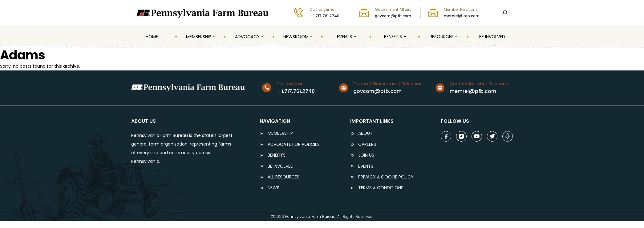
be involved (281, 166)
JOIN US (366, 155)
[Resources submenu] (456, 37)
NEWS (273, 188)
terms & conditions (381, 188)
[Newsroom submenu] (311, 37)
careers (367, 144)
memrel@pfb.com (462, 16)
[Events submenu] (354, 37)
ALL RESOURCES (284, 177)
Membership (280, 133)
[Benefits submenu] (404, 37)
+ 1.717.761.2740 (324, 16)
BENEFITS (277, 155)
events (366, 166)
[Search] (505, 13)
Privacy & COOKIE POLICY (386, 177)
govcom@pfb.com (393, 16)
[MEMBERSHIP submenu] (214, 37)
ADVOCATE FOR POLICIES (294, 144)
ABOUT (365, 133)
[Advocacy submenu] (262, 37)
